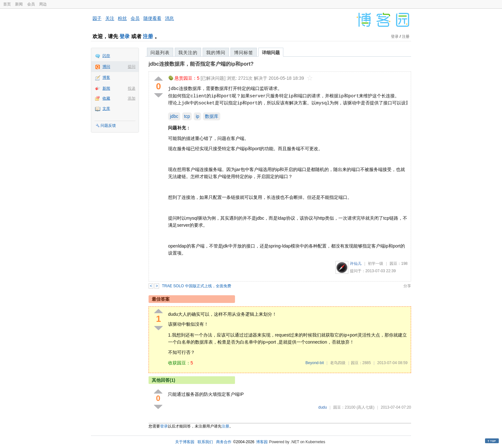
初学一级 (376, 264)
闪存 (106, 56)
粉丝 (122, 18)
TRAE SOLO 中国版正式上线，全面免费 (197, 286)
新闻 (19, 4)
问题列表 (160, 53)
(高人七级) (365, 407)
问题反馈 (108, 126)
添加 (132, 98)
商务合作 (224, 442)
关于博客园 (185, 442)
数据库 (212, 116)
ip (197, 116)
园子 (97, 18)
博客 (106, 77)
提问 (132, 67)
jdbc (174, 116)
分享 (407, 286)
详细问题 (271, 53)
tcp (187, 116)
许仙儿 (356, 264)
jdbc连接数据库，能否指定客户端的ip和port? (201, 64)
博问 (106, 67)
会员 (31, 4)
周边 (43, 4)
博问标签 (244, 53)
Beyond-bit (315, 363)
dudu (323, 407)
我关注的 (188, 53)
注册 (148, 36)
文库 (106, 109)
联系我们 (205, 442)
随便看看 (152, 18)
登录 (125, 36)
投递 (132, 88)
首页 (7, 4)
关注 (110, 18)
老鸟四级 (338, 363)
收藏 (106, 98)
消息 (169, 18)
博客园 (262, 442)
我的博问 (216, 53)
